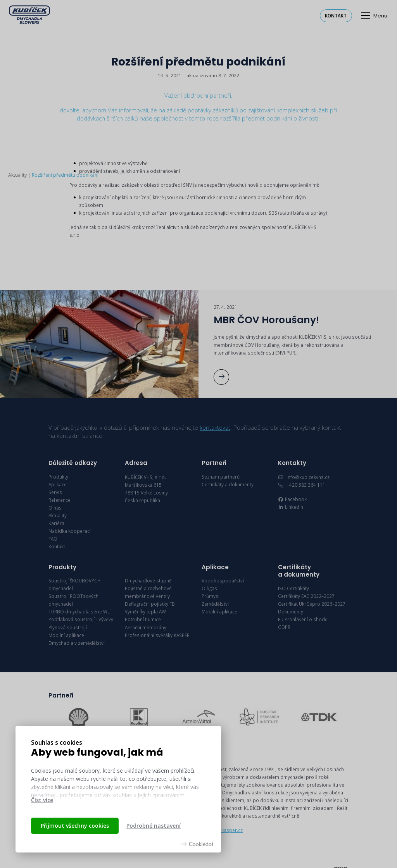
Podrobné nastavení (154, 826)
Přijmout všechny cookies (75, 826)
